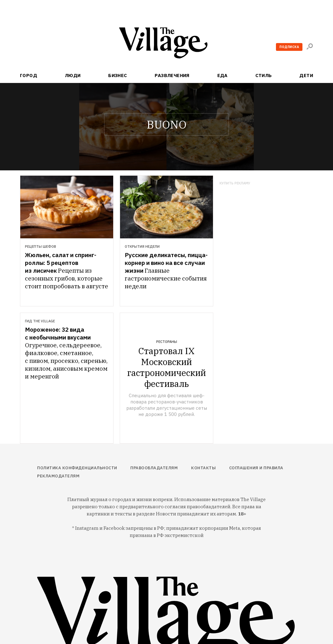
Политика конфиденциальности (77, 468)
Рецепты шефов (41, 246)
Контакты (203, 468)
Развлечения (172, 75)
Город (29, 75)
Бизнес (118, 75)
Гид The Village (40, 321)
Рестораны (167, 342)
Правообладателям (154, 468)
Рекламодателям (58, 476)
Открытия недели (142, 246)
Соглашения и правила (256, 468)
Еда (222, 75)
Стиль (264, 75)
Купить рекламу (235, 183)
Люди (73, 75)
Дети (306, 75)
